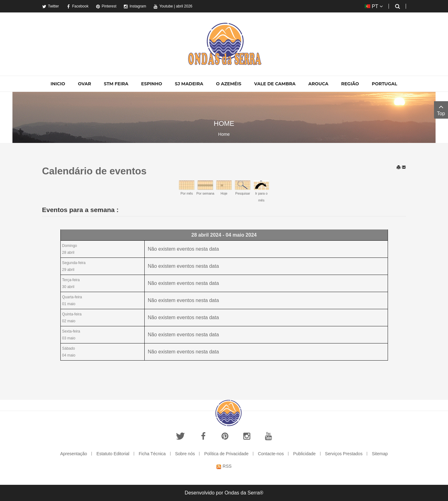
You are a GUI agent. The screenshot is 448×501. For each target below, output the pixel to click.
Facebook (77, 6)
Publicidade (304, 454)
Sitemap (380, 454)
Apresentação (73, 454)
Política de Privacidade (226, 454)
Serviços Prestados (344, 454)
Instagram (135, 6)
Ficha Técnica (152, 454)
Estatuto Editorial (113, 454)
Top (441, 109)
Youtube (163, 6)
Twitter (50, 6)
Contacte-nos (271, 454)
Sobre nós (185, 454)
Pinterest (106, 6)
